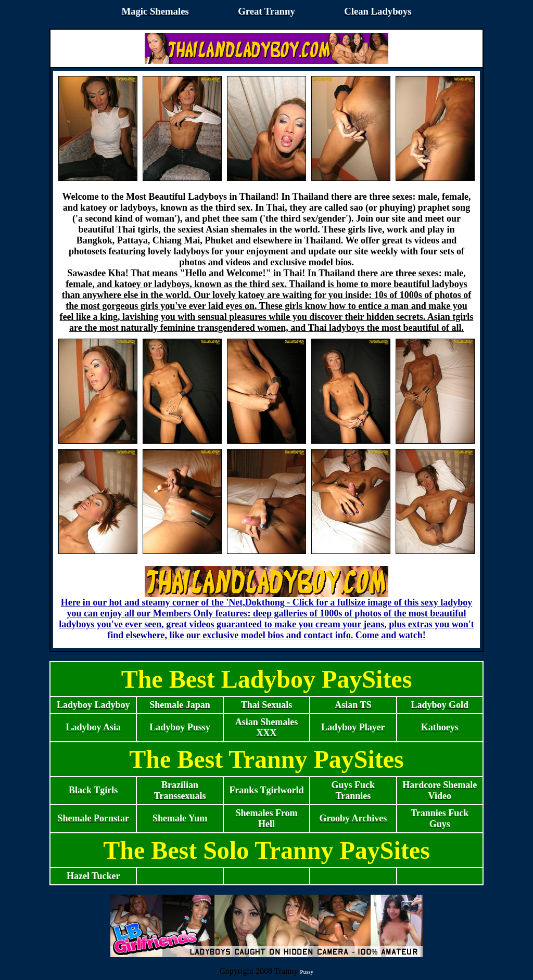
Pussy (307, 972)
